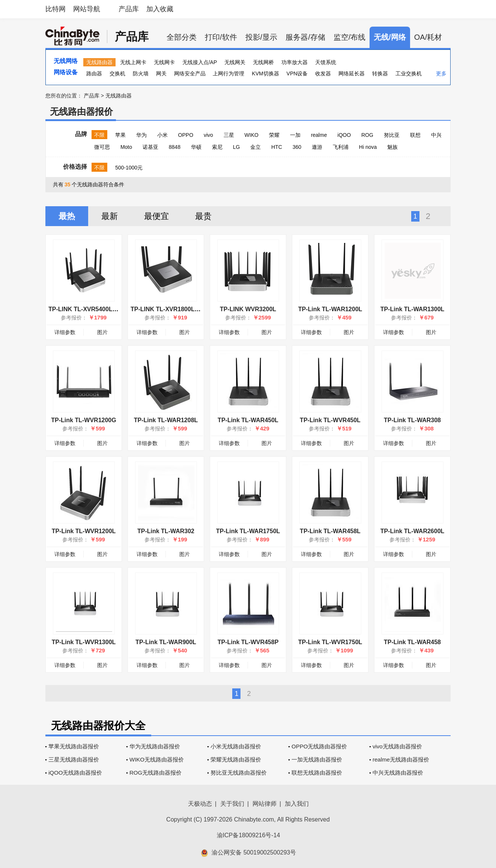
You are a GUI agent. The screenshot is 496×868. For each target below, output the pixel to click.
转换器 (380, 73)
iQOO (344, 135)
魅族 (392, 147)
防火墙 (141, 73)
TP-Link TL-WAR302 (166, 531)
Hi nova (368, 147)
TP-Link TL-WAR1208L (166, 420)
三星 (229, 135)
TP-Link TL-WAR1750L (248, 531)
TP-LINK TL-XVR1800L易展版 (172, 309)
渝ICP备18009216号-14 (249, 835)
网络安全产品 (190, 73)
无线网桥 (263, 62)
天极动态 (200, 804)
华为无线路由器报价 (155, 746)
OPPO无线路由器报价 (319, 746)
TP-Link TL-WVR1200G (83, 420)
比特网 (56, 9)
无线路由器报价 (81, 112)
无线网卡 (164, 62)
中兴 (436, 135)
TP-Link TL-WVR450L (330, 420)
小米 (162, 135)
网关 (161, 73)
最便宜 (156, 216)
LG (237, 147)
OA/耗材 (428, 37)
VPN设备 (297, 73)
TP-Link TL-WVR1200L (84, 531)
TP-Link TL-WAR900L (166, 642)
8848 (175, 147)
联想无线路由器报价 (317, 773)
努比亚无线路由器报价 (239, 773)
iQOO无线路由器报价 (75, 773)
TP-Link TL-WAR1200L (330, 309)
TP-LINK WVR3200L (248, 309)
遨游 (317, 147)
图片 (102, 332)
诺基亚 (150, 147)
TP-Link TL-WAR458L (330, 531)
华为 (141, 135)
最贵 (203, 216)
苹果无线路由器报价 (74, 746)
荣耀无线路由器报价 (236, 759)
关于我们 (232, 804)
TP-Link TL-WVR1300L (84, 642)
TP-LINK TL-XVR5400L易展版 (89, 309)
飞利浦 (341, 147)
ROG (367, 135)
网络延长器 (352, 73)
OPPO (186, 135)
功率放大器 (295, 62)
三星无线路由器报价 (74, 759)
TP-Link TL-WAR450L (248, 420)
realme (319, 135)
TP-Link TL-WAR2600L (413, 531)
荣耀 (274, 135)
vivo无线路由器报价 (397, 746)
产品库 (129, 9)
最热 (67, 216)
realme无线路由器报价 (401, 759)
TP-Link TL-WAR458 (412, 642)
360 (297, 147)
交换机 (117, 73)
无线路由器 (99, 62)
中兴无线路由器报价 (398, 773)
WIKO (252, 135)
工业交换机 (409, 73)
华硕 (196, 147)
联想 (415, 135)
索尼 (217, 147)
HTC (277, 147)
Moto (126, 147)
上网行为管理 (228, 73)
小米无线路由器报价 (236, 746)
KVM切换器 (265, 73)
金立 (256, 147)
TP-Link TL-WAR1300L (413, 309)
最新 (110, 216)
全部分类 (182, 37)
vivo (208, 135)
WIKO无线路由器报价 (157, 759)
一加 (295, 135)
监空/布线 (350, 37)
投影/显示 (262, 37)
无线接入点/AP (200, 62)
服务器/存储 (305, 37)
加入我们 (297, 804)
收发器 (323, 73)
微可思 (102, 147)
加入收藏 (160, 9)
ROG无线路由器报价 (156, 773)
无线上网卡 (133, 62)
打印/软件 (221, 37)
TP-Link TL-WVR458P (248, 642)
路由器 (94, 73)
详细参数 (65, 332)
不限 (99, 135)
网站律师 (265, 804)
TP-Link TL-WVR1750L (330, 642)
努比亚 (392, 135)
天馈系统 (326, 62)
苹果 (120, 135)
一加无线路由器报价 (317, 759)
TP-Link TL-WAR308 (412, 420)
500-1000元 (129, 168)
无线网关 (235, 62)
